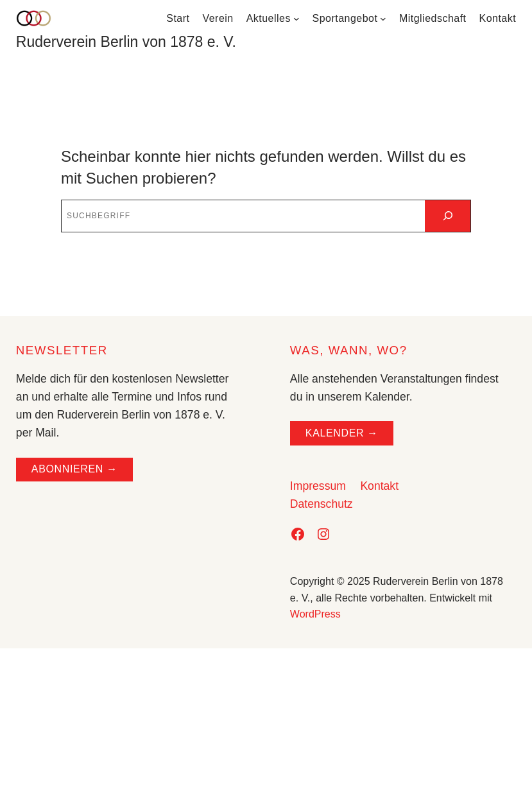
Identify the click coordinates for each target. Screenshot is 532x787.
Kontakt (379, 486)
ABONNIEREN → (74, 469)
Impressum (318, 486)
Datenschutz (322, 504)
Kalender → (342, 433)
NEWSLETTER (62, 350)
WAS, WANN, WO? (349, 350)
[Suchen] (448, 216)
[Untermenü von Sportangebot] (383, 19)
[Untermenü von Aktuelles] (296, 19)
